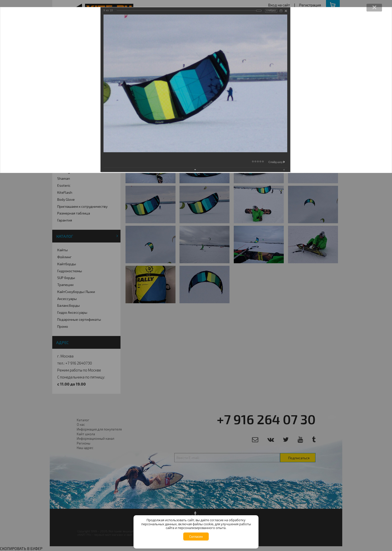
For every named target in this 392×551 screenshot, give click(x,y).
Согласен (196, 536)
